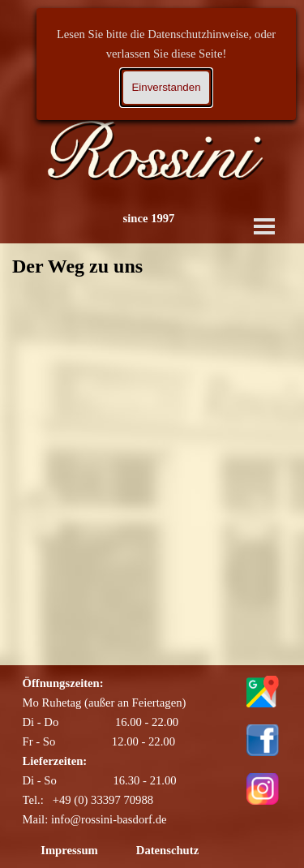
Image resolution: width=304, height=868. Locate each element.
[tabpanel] (132, 751)
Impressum (69, 850)
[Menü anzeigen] (264, 226)
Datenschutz (167, 850)
